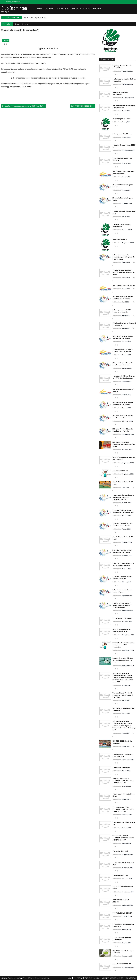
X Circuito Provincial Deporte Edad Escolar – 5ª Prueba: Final (123, 511)
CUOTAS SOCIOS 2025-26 (81, 9)
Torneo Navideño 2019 (120, 851)
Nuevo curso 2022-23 (120, 471)
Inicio (39, 9)
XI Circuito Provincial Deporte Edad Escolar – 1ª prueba (123, 430)
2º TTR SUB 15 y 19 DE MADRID (123, 913)
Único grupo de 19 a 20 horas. (123, 134)
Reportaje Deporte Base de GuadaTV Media (122, 67)
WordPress (23, 978)
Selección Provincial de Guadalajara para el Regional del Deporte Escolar (124, 257)
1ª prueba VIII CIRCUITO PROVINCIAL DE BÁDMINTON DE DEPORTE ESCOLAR (123, 838)
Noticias (25, 24)
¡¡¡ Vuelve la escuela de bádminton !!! (120, 93)
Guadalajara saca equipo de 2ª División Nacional (123, 755)
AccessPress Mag (42, 978)
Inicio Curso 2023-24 (120, 240)
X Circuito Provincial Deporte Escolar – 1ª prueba (122, 591)
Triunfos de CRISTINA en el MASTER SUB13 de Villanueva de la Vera (124, 272)
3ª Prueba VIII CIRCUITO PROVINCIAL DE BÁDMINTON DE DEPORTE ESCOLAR (123, 781)
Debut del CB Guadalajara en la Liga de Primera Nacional (123, 564)
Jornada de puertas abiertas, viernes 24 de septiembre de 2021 (123, 660)
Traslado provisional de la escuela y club (121, 225)
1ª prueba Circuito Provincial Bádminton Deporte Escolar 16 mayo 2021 (123, 695)
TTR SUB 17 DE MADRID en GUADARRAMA (122, 938)
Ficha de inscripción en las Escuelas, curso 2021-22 (121, 630)
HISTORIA (49, 9)
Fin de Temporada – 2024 (122, 119)
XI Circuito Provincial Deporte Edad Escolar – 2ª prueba (123, 417)
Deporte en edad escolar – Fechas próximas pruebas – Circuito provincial (122, 605)
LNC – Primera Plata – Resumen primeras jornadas (123, 172)
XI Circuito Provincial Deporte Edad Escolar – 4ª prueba (123, 364)
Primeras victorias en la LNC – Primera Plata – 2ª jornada (123, 351)
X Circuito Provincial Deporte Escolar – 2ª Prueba (122, 578)
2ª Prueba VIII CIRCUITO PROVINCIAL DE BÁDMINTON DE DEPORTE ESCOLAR (123, 809)
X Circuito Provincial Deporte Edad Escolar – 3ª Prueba (122, 551)
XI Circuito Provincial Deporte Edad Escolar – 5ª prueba (123, 337)
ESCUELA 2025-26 (63, 9)
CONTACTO (97, 9)
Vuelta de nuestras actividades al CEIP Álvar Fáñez (25, 106)
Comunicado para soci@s (121, 767)
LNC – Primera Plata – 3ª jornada (124, 285)
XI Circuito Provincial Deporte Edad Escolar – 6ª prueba (123, 298)
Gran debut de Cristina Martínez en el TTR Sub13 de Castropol (124, 377)
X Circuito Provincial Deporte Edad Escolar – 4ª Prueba (122, 525)
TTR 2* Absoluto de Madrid (122, 618)
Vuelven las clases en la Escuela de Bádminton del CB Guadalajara (123, 645)
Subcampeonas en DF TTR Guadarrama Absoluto (122, 311)
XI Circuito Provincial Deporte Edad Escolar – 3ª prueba (123, 403)
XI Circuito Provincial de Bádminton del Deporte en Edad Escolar (124, 444)
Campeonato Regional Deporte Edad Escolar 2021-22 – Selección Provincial (123, 497)
